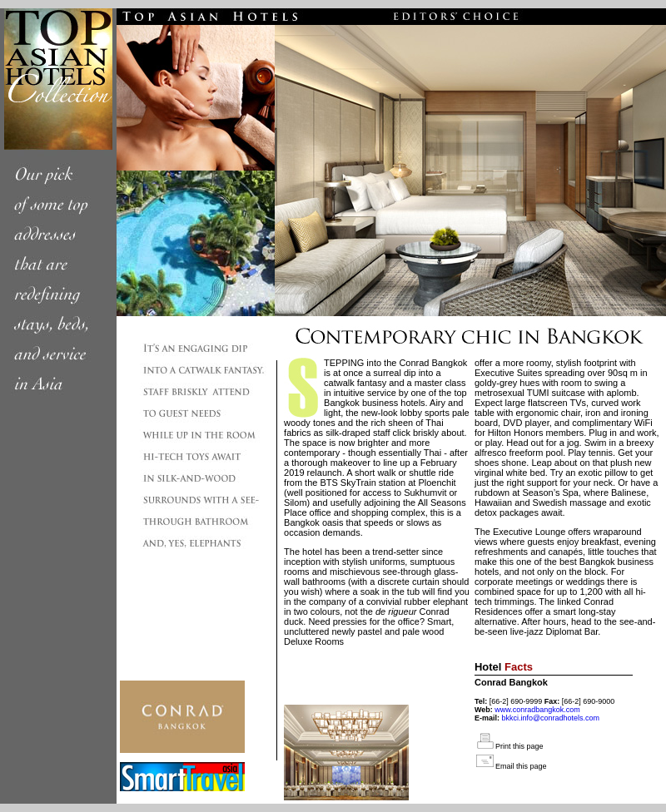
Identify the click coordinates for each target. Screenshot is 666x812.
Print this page (519, 746)
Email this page (521, 766)
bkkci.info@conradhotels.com (550, 718)
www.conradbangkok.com (537, 710)
